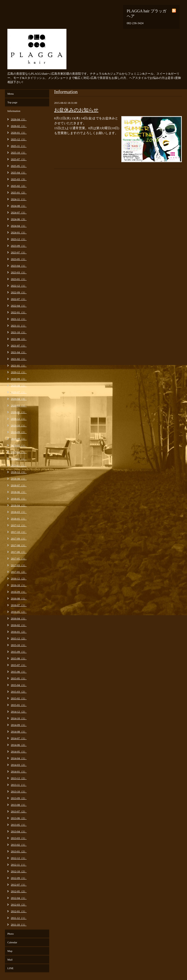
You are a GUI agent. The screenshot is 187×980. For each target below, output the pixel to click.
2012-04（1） (19, 898)
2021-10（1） (19, 332)
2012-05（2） (19, 891)
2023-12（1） (19, 239)
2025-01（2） (19, 192)
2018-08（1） (19, 479)
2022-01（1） (19, 312)
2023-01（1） (19, 279)
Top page (12, 102)
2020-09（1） (19, 379)
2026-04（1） (19, 119)
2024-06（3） (19, 219)
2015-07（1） (19, 665)
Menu (11, 94)
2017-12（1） (19, 525)
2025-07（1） (19, 159)
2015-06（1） (19, 672)
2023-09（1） (19, 246)
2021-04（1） (19, 352)
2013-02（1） (19, 845)
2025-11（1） (19, 146)
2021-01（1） (19, 366)
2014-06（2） (19, 745)
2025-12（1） (19, 139)
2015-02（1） (19, 698)
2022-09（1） (19, 292)
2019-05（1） (19, 445)
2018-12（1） (19, 472)
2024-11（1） (19, 199)
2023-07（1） (19, 252)
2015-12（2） (19, 638)
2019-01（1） (19, 465)
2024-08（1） (19, 206)
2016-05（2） (19, 612)
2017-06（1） (19, 552)
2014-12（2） (19, 712)
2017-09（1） (19, 539)
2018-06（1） (19, 492)
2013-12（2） (19, 778)
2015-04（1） (19, 685)
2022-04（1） (19, 306)
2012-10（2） (19, 871)
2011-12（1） (19, 918)
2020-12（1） (19, 372)
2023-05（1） (19, 259)
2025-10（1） (19, 153)
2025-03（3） (19, 179)
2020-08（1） (19, 385)
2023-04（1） (19, 266)
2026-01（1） (19, 133)
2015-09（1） (19, 652)
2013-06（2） (19, 818)
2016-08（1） (19, 598)
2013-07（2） (19, 811)
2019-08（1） (19, 439)
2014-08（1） (19, 732)
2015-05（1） (19, 678)
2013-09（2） (19, 798)
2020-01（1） (19, 412)
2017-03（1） (19, 565)
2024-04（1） (19, 226)
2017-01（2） (19, 572)
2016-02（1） (19, 625)
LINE (10, 968)
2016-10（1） (19, 585)
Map (10, 951)
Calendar (12, 942)
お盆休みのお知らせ (76, 110)
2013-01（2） (19, 851)
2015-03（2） (19, 692)
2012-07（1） (19, 885)
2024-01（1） (19, 232)
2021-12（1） (19, 319)
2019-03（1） (19, 459)
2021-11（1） (19, 326)
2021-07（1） (19, 346)
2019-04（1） (19, 452)
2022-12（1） (19, 286)
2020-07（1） (19, 392)
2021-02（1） (19, 359)
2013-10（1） (19, 791)
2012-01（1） (19, 911)
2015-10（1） (19, 645)
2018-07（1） (19, 485)
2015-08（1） (19, 658)
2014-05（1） (19, 752)
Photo (11, 934)
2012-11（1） (19, 865)
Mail (10, 960)
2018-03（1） (19, 512)
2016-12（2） (19, 578)
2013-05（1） (19, 825)
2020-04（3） (19, 399)
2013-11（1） (19, 785)
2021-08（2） (19, 339)
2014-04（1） (19, 758)
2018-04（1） (19, 505)
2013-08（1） (19, 805)
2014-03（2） (19, 765)
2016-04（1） (19, 618)
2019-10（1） (19, 425)
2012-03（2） (19, 905)
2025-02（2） (19, 186)
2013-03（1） (19, 838)
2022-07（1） (19, 299)
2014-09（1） (19, 725)
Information (14, 111)
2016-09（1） (19, 592)
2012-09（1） (19, 878)
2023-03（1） (19, 272)
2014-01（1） (19, 771)
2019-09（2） (19, 432)
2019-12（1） (19, 419)
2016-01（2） (19, 632)
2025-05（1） (19, 166)
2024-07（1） (19, 212)
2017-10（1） (19, 532)
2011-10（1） (19, 925)
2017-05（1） (19, 559)
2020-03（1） (19, 405)
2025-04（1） (19, 173)
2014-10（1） (19, 718)
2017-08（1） (19, 545)
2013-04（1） (19, 831)
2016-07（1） (19, 605)
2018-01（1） (19, 519)
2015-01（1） (19, 705)
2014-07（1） (19, 738)
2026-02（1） (19, 126)
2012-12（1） (19, 858)
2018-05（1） (19, 499)
